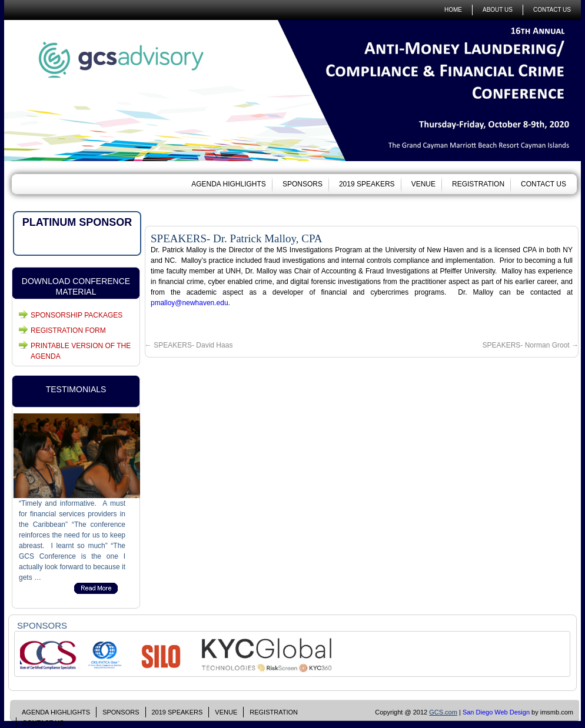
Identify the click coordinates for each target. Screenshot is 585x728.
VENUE (423, 184)
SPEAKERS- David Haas (189, 345)
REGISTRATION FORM (68, 330)
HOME (453, 10)
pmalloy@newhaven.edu (190, 303)
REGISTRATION (478, 184)
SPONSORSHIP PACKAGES (77, 315)
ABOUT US (498, 10)
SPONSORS (303, 184)
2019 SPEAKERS (367, 184)
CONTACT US (552, 10)
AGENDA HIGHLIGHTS (229, 184)
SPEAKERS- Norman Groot (531, 345)
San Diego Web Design (496, 712)
